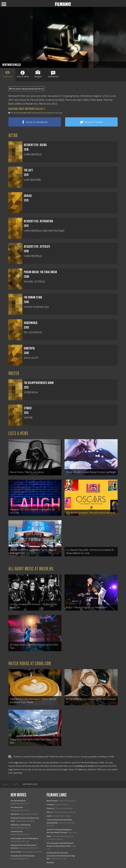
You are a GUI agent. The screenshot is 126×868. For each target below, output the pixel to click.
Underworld (52, 100)
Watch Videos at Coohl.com (30, 664)
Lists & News (18, 433)
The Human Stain (74, 100)
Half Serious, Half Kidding (20, 825)
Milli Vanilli (15, 814)
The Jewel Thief (17, 807)
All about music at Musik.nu (31, 569)
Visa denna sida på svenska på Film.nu (26, 89)
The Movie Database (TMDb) (92, 763)
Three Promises (17, 832)
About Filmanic (52, 801)
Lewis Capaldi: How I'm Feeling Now (24, 838)
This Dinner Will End (18, 801)
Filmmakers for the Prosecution (23, 856)
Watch (49, 836)
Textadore (50, 863)
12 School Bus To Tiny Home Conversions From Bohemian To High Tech (61, 856)
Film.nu (50, 812)
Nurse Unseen (16, 852)
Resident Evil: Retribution (38, 104)
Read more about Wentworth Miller (27, 109)
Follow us (50, 808)
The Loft (34, 100)
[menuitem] (5, 784)
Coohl (49, 816)
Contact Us (51, 805)
